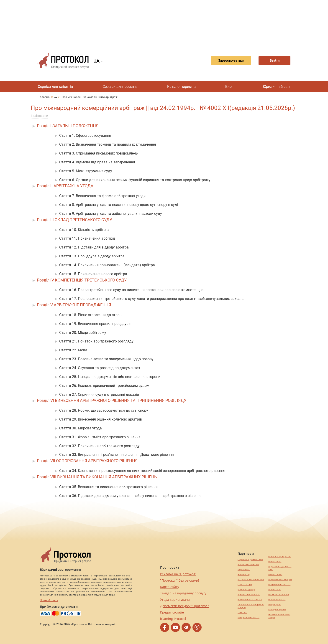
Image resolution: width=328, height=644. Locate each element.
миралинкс (244, 569)
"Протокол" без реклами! (180, 580)
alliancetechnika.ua (248, 564)
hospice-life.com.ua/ (279, 584)
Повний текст (49, 600)
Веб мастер (244, 574)
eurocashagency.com (280, 557)
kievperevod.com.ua (249, 617)
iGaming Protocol (173, 619)
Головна (44, 97)
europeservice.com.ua (250, 600)
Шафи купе (274, 605)
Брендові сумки (277, 610)
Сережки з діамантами (250, 559)
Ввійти (275, 61)
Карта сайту (170, 587)
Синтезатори (245, 584)
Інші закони (39, 116)
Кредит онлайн (172, 612)
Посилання (274, 589)
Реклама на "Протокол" (178, 574)
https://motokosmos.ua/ (251, 579)
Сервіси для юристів (120, 87)
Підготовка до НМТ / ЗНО (280, 568)
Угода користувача (175, 600)
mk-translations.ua (279, 595)
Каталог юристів (181, 87)
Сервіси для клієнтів (55, 87)
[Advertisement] (164, 23)
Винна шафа (275, 574)
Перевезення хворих (280, 579)
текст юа (242, 612)
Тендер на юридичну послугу (183, 593)
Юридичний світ (277, 87)
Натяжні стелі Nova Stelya (279, 616)
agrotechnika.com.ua (249, 595)
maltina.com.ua (277, 600)
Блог (229, 87)
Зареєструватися (231, 61)
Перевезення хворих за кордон (251, 606)
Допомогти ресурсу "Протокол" (184, 606)
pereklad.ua (275, 562)
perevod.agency (246, 589)
